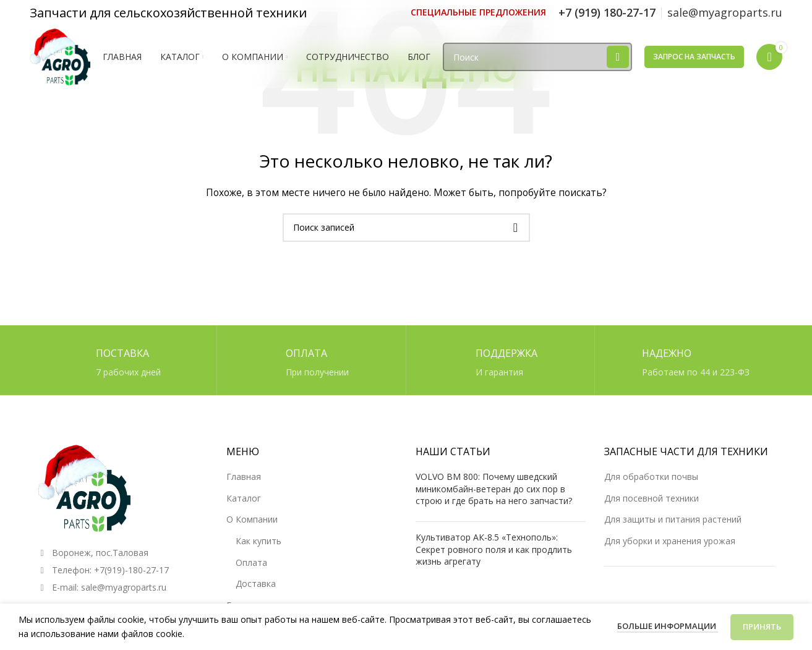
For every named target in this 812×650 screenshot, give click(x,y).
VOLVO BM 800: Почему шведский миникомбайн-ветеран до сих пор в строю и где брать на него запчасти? (494, 489)
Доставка (256, 584)
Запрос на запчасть (694, 57)
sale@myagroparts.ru (124, 587)
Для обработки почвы (651, 477)
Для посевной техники (652, 498)
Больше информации (668, 626)
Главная (244, 477)
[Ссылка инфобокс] (478, 12)
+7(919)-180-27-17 (131, 570)
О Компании (252, 519)
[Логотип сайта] (61, 57)
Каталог (244, 498)
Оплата (251, 562)
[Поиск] (538, 58)
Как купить (259, 541)
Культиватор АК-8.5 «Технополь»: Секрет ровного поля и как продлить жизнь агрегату (494, 549)
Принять (762, 626)
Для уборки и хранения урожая (670, 541)
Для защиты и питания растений (673, 519)
